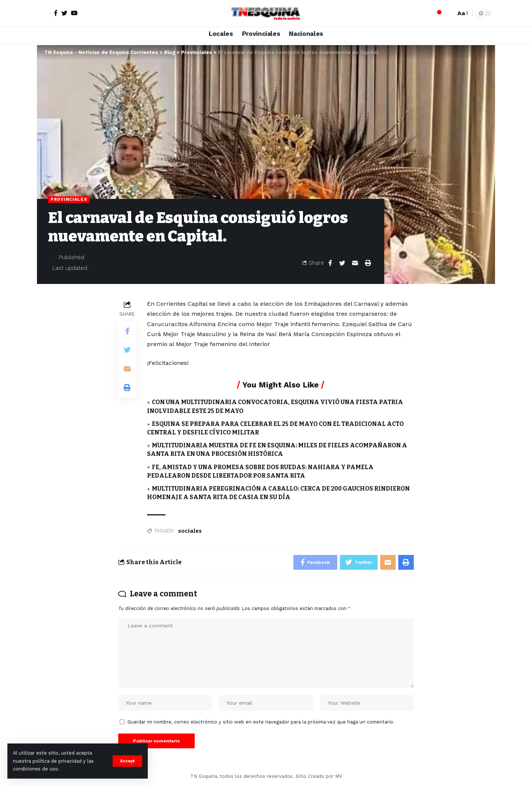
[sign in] (44, 13)
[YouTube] (74, 13)
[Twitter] (64, 13)
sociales (190, 531)
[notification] (437, 13)
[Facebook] (56, 13)
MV (339, 776)
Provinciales (69, 199)
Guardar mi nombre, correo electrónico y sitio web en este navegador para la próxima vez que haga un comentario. (261, 722)
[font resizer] (462, 13)
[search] (448, 13)
